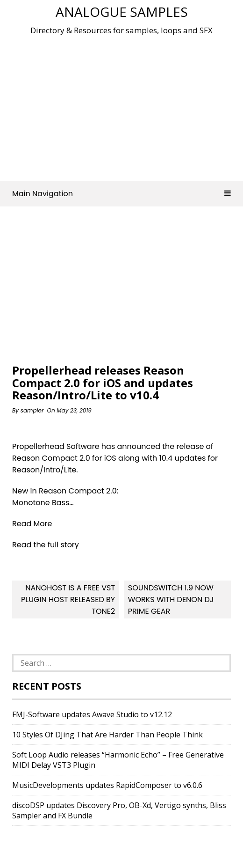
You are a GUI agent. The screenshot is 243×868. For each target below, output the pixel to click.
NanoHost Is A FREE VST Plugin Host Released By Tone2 (68, 600)
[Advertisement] (128, 105)
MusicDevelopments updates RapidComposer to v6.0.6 (107, 785)
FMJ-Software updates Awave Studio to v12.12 (92, 714)
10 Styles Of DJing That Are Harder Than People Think (107, 735)
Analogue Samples (122, 12)
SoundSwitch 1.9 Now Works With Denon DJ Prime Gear (171, 600)
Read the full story (46, 545)
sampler (32, 410)
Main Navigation (121, 194)
